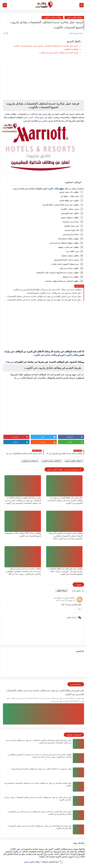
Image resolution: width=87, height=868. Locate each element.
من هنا (10, 362)
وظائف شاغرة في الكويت (45, 355)
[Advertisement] (43, 78)
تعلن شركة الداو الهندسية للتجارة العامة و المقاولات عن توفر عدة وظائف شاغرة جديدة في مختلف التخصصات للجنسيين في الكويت (23, 500)
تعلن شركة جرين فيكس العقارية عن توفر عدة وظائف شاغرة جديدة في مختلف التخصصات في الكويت (43, 296)
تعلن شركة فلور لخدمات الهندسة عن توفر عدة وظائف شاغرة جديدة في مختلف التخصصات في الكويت (43, 300)
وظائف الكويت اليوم (74, 17)
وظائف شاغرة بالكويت (52, 17)
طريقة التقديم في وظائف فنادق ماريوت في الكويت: (59, 53)
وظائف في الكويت (30, 461)
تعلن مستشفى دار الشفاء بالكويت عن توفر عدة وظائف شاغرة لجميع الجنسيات (41, 769)
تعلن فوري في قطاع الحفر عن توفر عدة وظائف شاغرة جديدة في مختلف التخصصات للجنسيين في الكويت (65, 500)
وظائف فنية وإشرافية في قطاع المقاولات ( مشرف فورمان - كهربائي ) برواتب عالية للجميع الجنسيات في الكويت (65, 571)
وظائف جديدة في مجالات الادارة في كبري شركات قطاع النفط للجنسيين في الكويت (47, 290)
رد (80, 609)
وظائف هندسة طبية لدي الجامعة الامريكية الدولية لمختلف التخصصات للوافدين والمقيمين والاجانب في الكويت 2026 (66, 536)
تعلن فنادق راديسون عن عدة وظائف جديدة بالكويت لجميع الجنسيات (54, 293)
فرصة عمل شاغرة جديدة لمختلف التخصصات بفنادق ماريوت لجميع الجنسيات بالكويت (46, 46)
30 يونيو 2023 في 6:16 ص (65, 600)
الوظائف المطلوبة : (71, 49)
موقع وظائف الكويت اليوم (33, 117)
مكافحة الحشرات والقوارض (64, 598)
